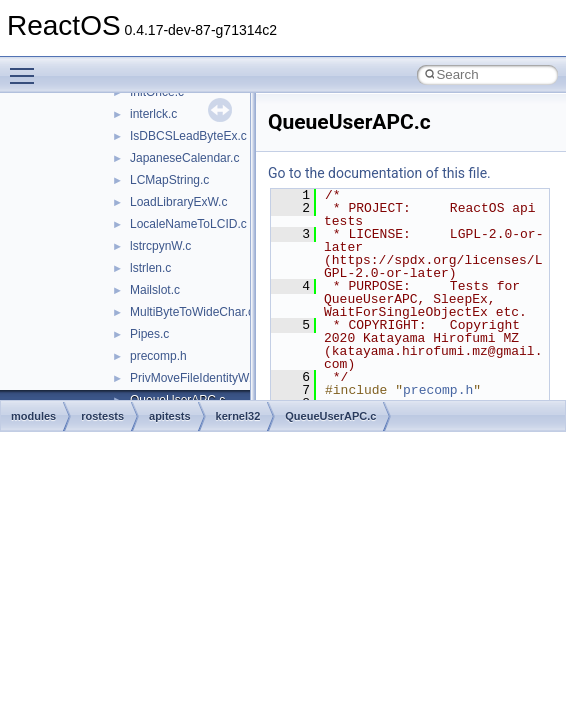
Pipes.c (149, 334)
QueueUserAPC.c (330, 416)
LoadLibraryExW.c (178, 202)
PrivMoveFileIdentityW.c (194, 378)
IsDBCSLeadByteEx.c (188, 136)
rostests (102, 416)
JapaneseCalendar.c (184, 158)
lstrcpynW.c (160, 246)
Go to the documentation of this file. (379, 173)
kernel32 (238, 416)
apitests (170, 416)
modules (33, 416)
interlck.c (153, 114)
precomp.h (158, 356)
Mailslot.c (155, 290)
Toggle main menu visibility (27, 67)
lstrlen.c (150, 268)
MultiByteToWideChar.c (192, 312)
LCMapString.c (169, 180)
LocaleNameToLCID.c (188, 224)
